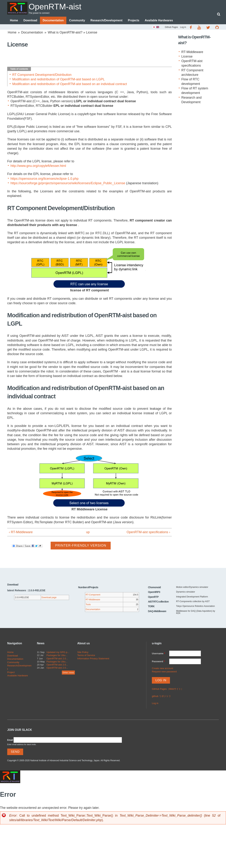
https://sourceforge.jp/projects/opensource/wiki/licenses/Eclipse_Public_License (68, 183)
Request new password (164, 672)
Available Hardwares (159, 20)
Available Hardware (18, 676)
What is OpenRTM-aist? (65, 32)
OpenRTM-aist (55, 7)
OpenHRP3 (154, 592)
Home (14, 20)
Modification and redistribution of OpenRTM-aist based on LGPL (58, 79)
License (187, 56)
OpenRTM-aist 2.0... (57, 659)
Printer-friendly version (81, 545)
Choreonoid (154, 587)
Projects (134, 20)
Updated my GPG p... (58, 652)
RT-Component (93, 595)
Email (10, 740)
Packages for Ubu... (57, 655)
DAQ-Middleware (157, 611)
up (88, 532)
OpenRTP (153, 597)
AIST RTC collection (158, 602)
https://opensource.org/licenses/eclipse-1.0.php (44, 179)
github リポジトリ (161, 696)
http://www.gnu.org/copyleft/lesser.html (38, 166)
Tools (88, 604)
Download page (49, 597)
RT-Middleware (192, 52)
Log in (183, 27)
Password (158, 661)
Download (30, 20)
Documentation (53, 20)
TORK (151, 606)
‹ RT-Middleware (21, 532)
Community (77, 20)
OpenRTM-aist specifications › (148, 532)
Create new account (162, 668)
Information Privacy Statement (93, 659)
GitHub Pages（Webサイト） (168, 689)
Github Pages (171, 27)
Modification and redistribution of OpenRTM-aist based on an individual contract (70, 84)
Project (11, 672)
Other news (68, 673)
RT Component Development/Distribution (42, 75)
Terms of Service (86, 655)
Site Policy (83, 652)
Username (158, 653)
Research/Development (106, 20)
